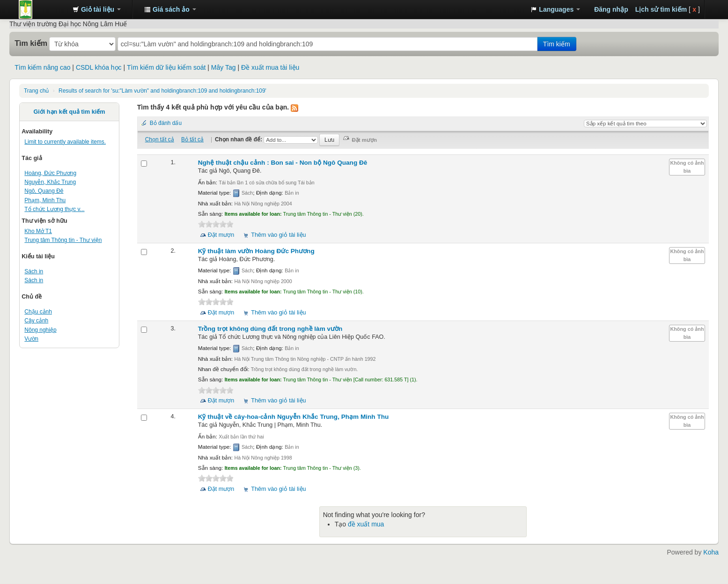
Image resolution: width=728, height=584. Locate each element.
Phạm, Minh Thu (45, 200)
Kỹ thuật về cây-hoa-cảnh (294, 417)
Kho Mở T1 (38, 231)
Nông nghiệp (40, 330)
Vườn (31, 339)
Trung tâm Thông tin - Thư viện (42, 9)
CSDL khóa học (99, 67)
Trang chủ (36, 91)
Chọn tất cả (160, 139)
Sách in (34, 271)
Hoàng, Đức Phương (50, 173)
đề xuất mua (366, 524)
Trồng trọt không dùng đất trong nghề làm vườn (270, 329)
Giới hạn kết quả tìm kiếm (70, 112)
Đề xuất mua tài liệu (270, 67)
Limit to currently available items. (65, 142)
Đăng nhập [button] (611, 9)
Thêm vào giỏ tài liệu (278, 235)
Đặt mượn (221, 235)
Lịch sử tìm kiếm (661, 9)
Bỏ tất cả (192, 139)
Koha (711, 552)
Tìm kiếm (31, 43)
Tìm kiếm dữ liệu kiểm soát (166, 67)
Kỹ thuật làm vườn (256, 251)
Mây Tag (224, 67)
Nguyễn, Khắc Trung (50, 182)
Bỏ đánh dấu (166, 123)
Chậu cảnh (38, 312)
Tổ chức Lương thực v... (54, 209)
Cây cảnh (36, 321)
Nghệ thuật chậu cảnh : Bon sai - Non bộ (283, 163)
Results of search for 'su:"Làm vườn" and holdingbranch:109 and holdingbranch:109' (162, 91)
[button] (97, 9)
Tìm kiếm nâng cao (42, 67)
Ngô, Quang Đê (44, 191)
